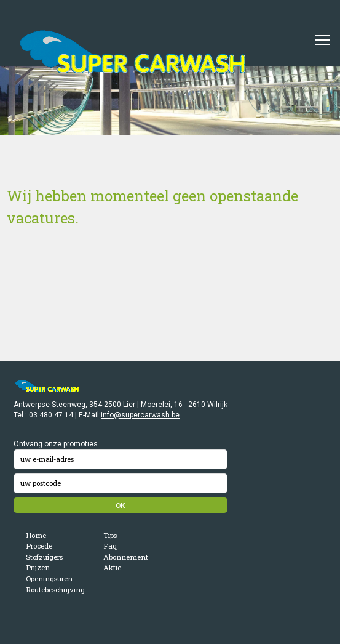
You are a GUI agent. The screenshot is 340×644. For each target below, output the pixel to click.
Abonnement (126, 557)
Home (36, 535)
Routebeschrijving (55, 590)
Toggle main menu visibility (323, 36)
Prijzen (38, 567)
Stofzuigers (44, 557)
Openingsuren (49, 578)
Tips (110, 535)
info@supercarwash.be (140, 415)
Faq (110, 546)
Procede (39, 546)
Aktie (112, 567)
